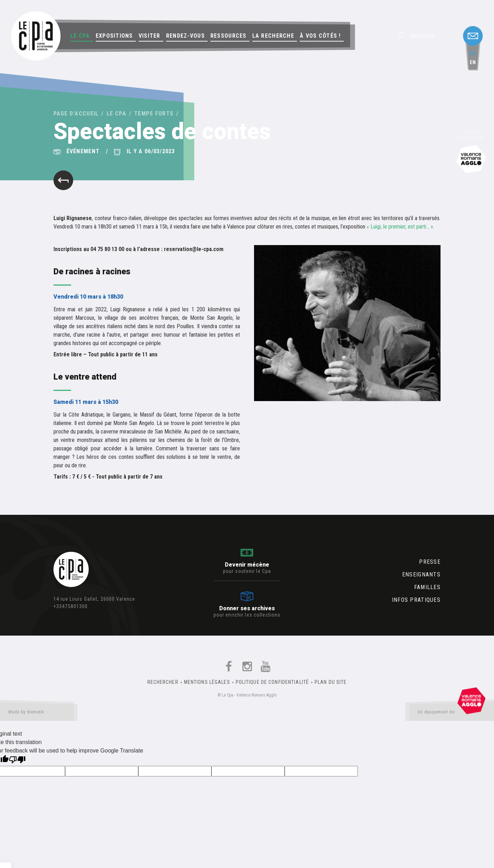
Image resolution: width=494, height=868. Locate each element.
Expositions (114, 36)
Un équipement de (452, 713)
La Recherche (273, 36)
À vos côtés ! (320, 36)
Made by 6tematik (39, 713)
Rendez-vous (185, 36)
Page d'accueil (76, 114)
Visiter (150, 36)
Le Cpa (80, 36)
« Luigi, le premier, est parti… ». (401, 227)
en (473, 62)
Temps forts (154, 114)
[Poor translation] (17, 760)
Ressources (229, 36)
